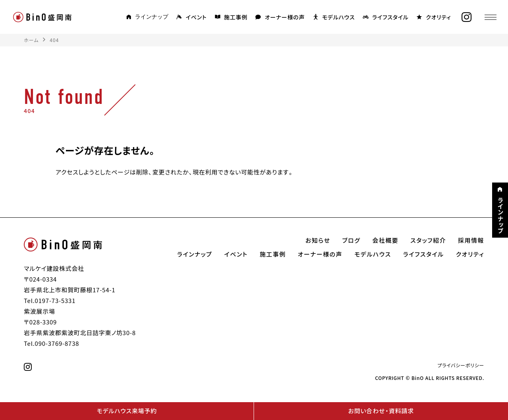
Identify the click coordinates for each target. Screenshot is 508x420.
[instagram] (466, 17)
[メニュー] (490, 17)
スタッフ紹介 (428, 240)
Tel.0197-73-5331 (50, 301)
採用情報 (471, 240)
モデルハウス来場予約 (127, 411)
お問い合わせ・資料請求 (381, 411)
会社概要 (385, 240)
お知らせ (318, 240)
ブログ (351, 240)
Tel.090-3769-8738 (51, 343)
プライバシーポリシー (461, 365)
